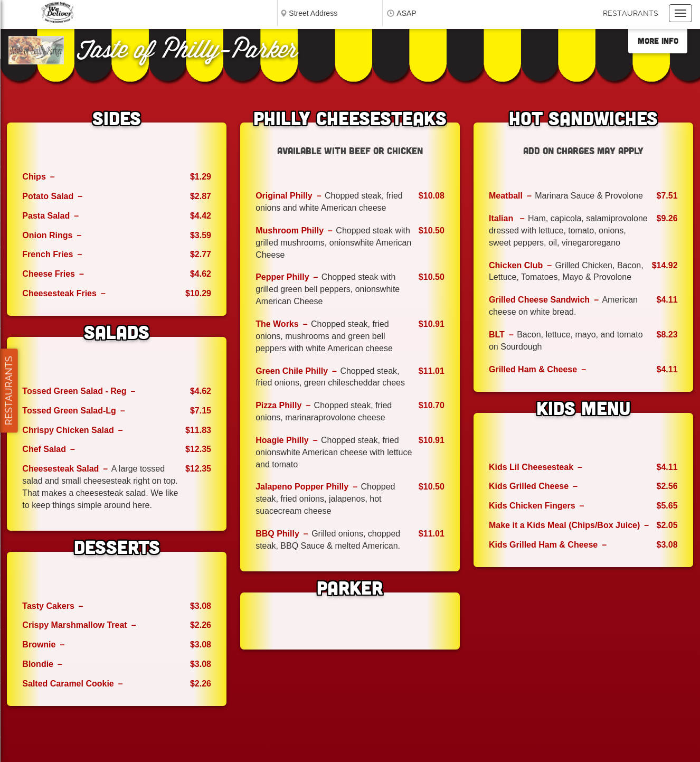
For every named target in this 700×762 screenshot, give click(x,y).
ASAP (406, 13)
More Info (658, 41)
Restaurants (631, 13)
